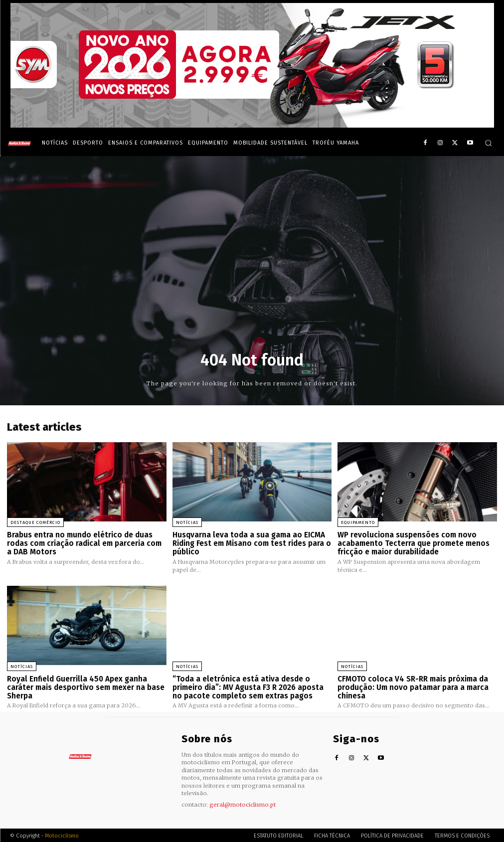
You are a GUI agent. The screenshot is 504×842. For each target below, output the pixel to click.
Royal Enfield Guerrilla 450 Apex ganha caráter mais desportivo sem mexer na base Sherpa (86, 687)
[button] (488, 143)
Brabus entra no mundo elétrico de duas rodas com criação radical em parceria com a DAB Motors (84, 543)
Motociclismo (62, 834)
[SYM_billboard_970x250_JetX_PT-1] (252, 125)
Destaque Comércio (35, 522)
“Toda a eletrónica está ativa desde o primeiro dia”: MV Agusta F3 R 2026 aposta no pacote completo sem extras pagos (248, 687)
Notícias (187, 522)
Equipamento (358, 522)
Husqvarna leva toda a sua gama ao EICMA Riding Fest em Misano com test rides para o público (252, 543)
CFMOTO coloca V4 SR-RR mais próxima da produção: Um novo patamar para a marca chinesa (413, 687)
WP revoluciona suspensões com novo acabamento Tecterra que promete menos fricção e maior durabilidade (413, 543)
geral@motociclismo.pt (243, 804)
